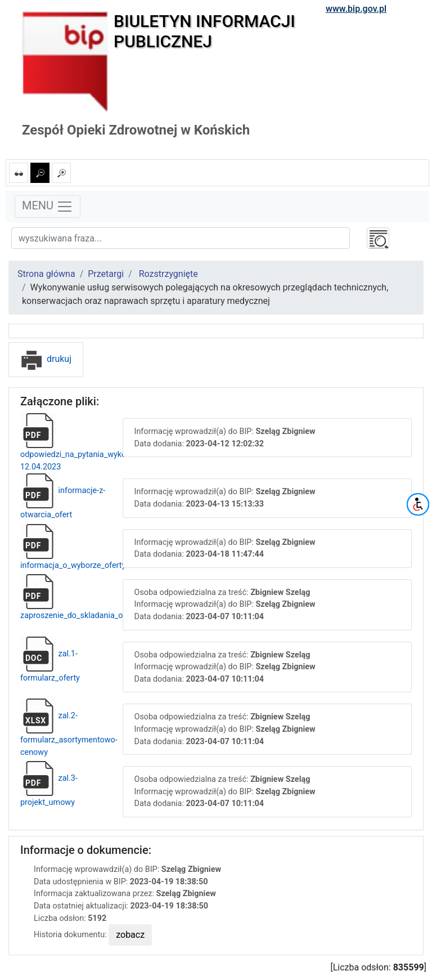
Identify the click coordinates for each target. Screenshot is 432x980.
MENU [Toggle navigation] (48, 207)
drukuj (46, 359)
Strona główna (46, 274)
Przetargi (106, 274)
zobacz (130, 935)
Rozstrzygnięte (168, 274)
